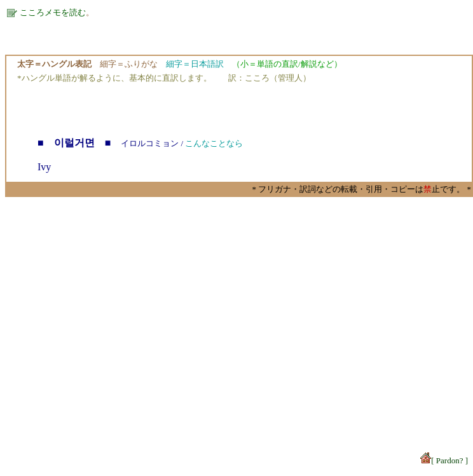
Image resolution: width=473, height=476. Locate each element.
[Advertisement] (237, 308)
